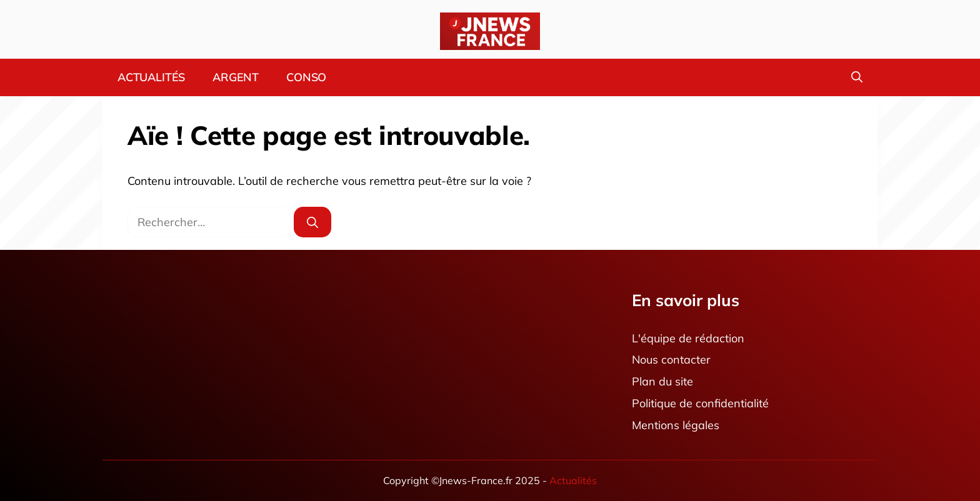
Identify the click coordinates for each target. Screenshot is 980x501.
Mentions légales (676, 425)
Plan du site (662, 382)
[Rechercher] (312, 222)
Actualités (151, 77)
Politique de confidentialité (700, 403)
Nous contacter (671, 360)
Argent (236, 77)
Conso (306, 77)
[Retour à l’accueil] (490, 30)
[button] (857, 77)
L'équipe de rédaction (688, 338)
